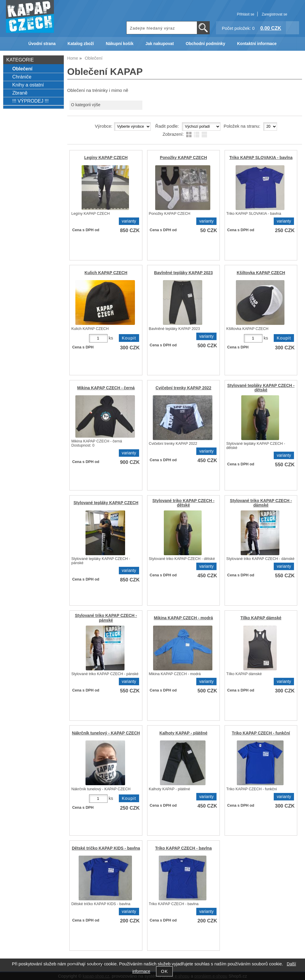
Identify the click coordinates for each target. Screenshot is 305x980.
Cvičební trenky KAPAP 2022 (183, 388)
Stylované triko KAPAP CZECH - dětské (183, 503)
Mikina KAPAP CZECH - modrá (183, 618)
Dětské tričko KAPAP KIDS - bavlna (106, 848)
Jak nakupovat (159, 44)
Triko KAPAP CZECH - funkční (261, 733)
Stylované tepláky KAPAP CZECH (106, 503)
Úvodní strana (42, 44)
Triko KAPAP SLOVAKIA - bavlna (261, 158)
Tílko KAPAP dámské (261, 618)
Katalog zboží (81, 44)
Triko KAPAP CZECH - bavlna (183, 848)
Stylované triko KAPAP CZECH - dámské (261, 503)
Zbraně (20, 93)
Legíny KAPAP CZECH (106, 158)
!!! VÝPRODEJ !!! (30, 101)
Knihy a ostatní (28, 85)
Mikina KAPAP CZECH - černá (106, 388)
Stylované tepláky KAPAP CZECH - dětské (261, 388)
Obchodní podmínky (205, 44)
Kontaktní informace (257, 44)
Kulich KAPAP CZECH (106, 273)
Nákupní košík (120, 44)
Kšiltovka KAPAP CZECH (261, 273)
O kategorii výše (85, 105)
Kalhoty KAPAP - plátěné (183, 733)
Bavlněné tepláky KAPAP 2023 (183, 273)
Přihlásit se (245, 14)
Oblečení (22, 69)
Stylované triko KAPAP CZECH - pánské (106, 618)
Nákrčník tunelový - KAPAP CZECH (106, 733)
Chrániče (22, 77)
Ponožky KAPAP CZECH (183, 158)
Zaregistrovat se (274, 14)
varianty (129, 221)
